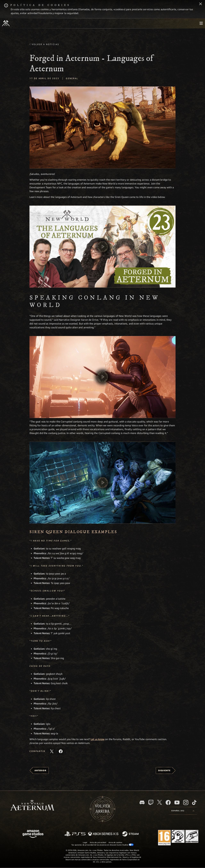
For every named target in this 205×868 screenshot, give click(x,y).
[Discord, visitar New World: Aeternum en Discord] (142, 802)
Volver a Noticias (45, 44)
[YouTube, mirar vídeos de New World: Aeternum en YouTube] (177, 802)
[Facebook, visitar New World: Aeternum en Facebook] (168, 802)
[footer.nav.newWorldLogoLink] (32, 806)
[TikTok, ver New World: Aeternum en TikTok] (194, 802)
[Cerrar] (201, 4)
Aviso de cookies (115, 842)
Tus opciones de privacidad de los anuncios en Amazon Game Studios (103, 845)
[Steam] (131, 834)
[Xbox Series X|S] (103, 834)
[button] (102, 127)
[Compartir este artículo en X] (52, 751)
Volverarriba (103, 809)
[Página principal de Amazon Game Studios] (33, 834)
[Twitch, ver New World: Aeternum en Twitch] (151, 802)
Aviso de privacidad (98, 842)
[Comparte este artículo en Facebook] (61, 751)
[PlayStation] (75, 834)
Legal (85, 842)
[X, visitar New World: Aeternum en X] (160, 802)
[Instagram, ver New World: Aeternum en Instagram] (186, 802)
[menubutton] (201, 23)
